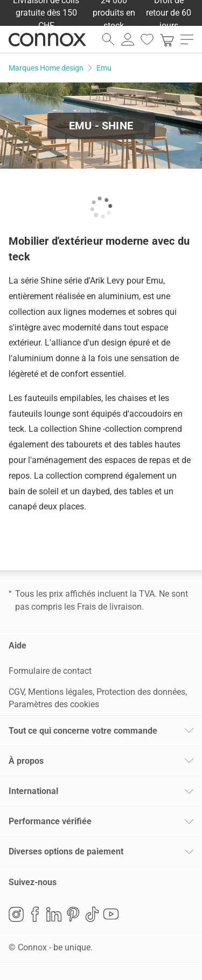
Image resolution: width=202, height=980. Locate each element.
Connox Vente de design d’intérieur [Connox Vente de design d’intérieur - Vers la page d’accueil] (47, 39)
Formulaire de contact (50, 671)
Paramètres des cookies (54, 704)
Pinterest (73, 914)
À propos (26, 761)
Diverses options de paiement (66, 851)
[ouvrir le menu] (187, 39)
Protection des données (141, 692)
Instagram (16, 914)
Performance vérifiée (50, 821)
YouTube (111, 914)
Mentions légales (60, 692)
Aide (18, 646)
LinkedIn (54, 914)
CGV (16, 692)
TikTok (92, 914)
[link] (167, 39)
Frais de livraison (109, 607)
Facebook (35, 914)
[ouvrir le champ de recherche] (108, 39)
